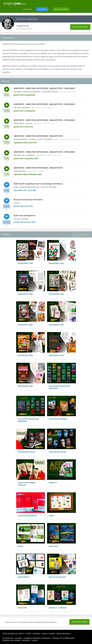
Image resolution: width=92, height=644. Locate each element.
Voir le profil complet (80, 27)
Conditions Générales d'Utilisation (37, 638)
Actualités (26, 640)
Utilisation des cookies (11, 640)
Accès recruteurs (61, 9)
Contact (34, 640)
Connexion (27, 9)
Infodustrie (9, 638)
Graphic (15, 3)
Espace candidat (48, 633)
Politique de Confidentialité (63, 638)
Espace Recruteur (64, 633)
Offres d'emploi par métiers (14, 633)
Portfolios (36, 633)
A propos (18, 638)
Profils (29, 633)
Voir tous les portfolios (81, 235)
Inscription (42, 9)
